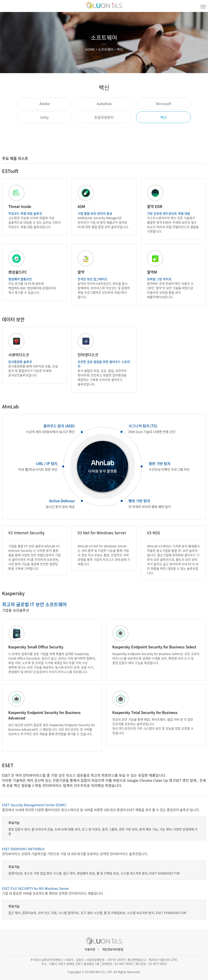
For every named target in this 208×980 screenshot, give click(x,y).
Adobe (45, 104)
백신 (164, 117)
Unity (44, 117)
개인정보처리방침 (113, 949)
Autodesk (104, 104)
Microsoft (164, 104)
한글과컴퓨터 (104, 117)
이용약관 (90, 949)
